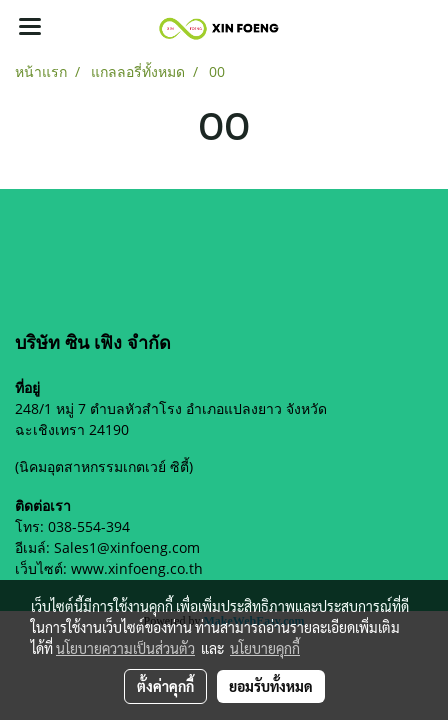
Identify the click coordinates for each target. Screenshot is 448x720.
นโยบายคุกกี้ (265, 648)
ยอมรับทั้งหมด (271, 686)
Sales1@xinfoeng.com (127, 547)
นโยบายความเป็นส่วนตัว (125, 648)
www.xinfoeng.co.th (137, 568)
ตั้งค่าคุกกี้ (165, 686)
